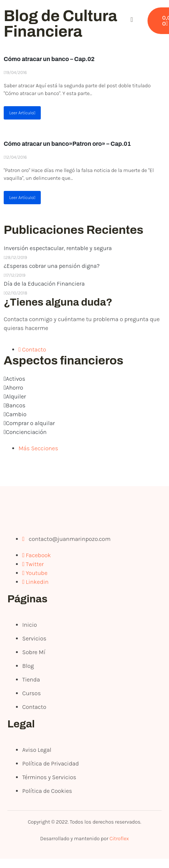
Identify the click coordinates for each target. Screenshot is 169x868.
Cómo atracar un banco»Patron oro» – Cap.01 (67, 144)
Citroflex (119, 839)
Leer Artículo (22, 113)
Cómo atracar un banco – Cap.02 (49, 59)
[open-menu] (105, 21)
